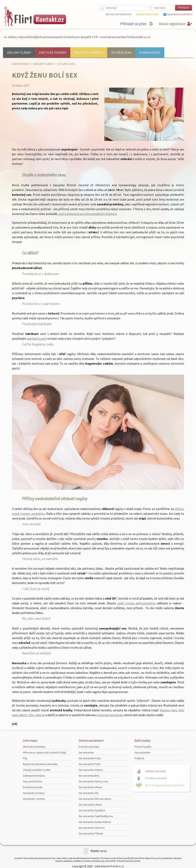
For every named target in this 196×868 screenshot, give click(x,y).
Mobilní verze (99, 851)
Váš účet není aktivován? (119, 14)
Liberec (40, 715)
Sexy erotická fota (32, 781)
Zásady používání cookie (37, 770)
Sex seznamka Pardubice (92, 810)
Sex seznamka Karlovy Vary (93, 781)
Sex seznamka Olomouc (92, 828)
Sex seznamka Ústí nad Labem (95, 799)
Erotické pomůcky (89, 52)
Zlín (31, 715)
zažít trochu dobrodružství (136, 603)
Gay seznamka (142, 753)
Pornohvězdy (150, 52)
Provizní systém (143, 747)
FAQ (25, 758)
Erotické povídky (53, 52)
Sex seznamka (86, 753)
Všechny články (19, 52)
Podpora (139, 758)
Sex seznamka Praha (90, 758)
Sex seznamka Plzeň (90, 764)
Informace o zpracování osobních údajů (45, 753)
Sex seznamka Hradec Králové (95, 822)
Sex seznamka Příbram (91, 834)
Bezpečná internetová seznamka (40, 764)
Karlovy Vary (169, 710)
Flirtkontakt (21, 64)
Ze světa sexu (121, 52)
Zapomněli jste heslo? (147, 14)
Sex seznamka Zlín (89, 793)
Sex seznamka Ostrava (91, 770)
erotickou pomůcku (110, 715)
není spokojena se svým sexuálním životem (88, 214)
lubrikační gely (37, 338)
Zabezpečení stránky (34, 776)
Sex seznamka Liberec (90, 805)
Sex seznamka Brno (89, 776)
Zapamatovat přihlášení (179, 14)
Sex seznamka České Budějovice (96, 816)
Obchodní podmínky (34, 747)
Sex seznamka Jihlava (90, 787)
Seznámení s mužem (34, 799)
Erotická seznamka (89, 747)
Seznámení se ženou (34, 793)
